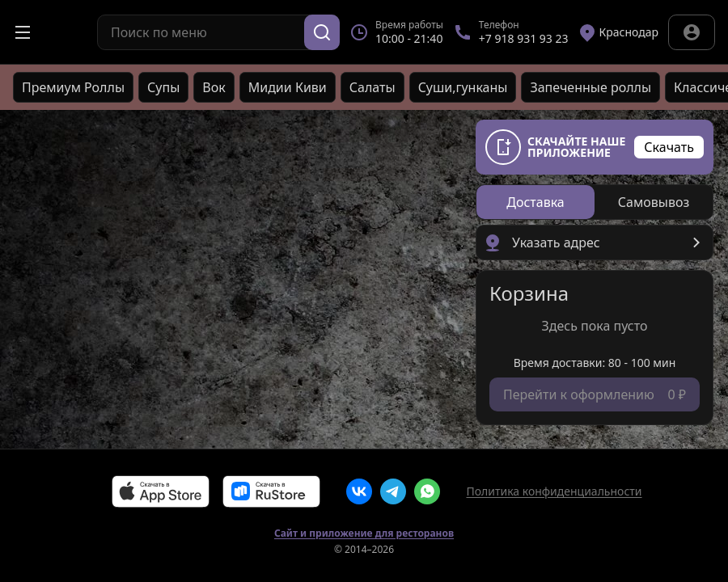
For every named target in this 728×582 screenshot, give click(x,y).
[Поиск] (322, 32)
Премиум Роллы (73, 87)
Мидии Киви (288, 87)
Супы (163, 87)
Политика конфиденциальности (554, 491)
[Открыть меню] (23, 32)
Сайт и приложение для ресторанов (364, 533)
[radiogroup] (595, 202)
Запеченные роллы (590, 87)
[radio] (535, 202)
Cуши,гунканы (463, 87)
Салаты (372, 87)
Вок (214, 87)
